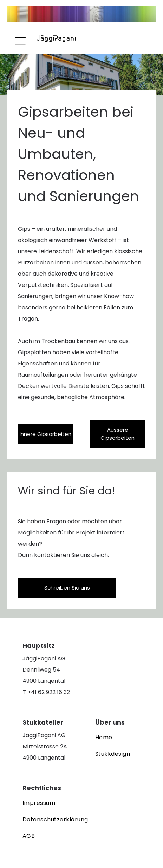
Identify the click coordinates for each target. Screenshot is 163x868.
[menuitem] (113, 738)
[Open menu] (20, 41)
